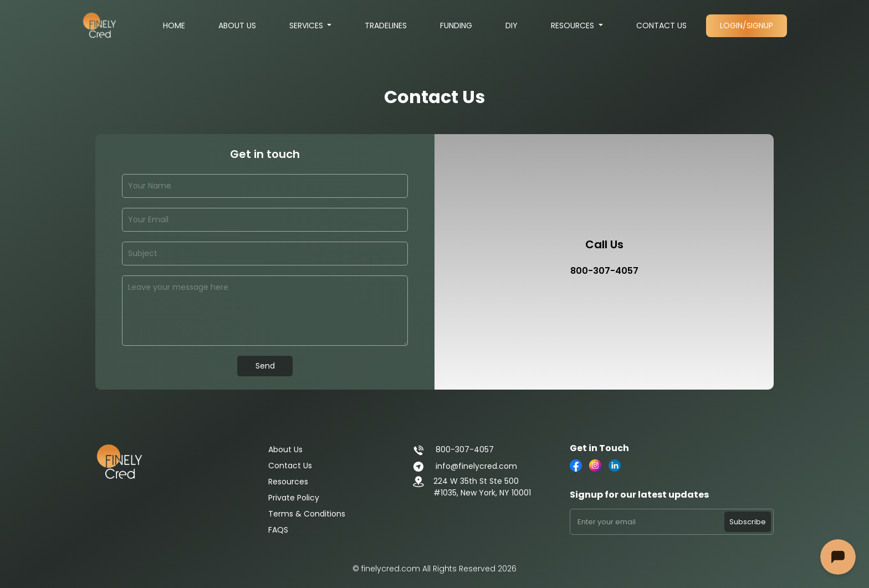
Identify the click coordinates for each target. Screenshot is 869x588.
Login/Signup (747, 25)
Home (174, 25)
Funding (456, 25)
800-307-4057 (453, 449)
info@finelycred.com (465, 466)
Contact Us (661, 25)
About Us (237, 25)
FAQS (278, 530)
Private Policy (294, 498)
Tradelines (386, 25)
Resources (574, 25)
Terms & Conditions (307, 514)
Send (265, 366)
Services (307, 25)
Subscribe (748, 522)
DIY (512, 25)
